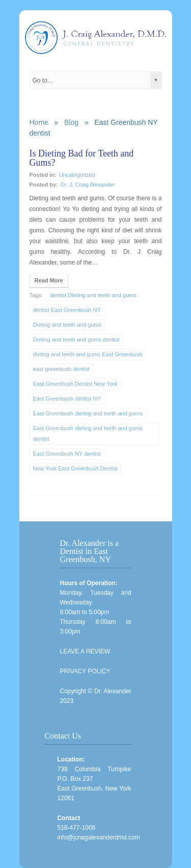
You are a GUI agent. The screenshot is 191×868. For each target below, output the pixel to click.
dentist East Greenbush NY (67, 310)
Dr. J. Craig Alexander (88, 185)
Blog (71, 122)
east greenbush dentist (61, 369)
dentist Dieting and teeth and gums (93, 295)
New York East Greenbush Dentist (75, 468)
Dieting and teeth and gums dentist (76, 339)
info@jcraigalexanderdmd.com (99, 837)
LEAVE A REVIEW (85, 651)
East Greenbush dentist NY (67, 399)
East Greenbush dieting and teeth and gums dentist (88, 433)
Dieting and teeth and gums (67, 325)
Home (39, 122)
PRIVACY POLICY (85, 671)
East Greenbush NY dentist (67, 454)
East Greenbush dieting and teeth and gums (88, 413)
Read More (49, 280)
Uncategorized (77, 175)
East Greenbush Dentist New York (75, 384)
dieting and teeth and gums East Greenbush (88, 354)
